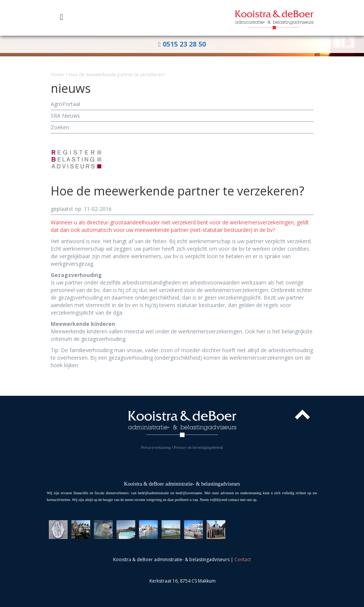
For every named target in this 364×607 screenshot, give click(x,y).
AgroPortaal (65, 104)
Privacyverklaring (156, 447)
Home (57, 75)
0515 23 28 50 (182, 44)
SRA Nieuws (65, 116)
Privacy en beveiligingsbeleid (198, 447)
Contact (243, 559)
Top (302, 415)
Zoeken (60, 127)
